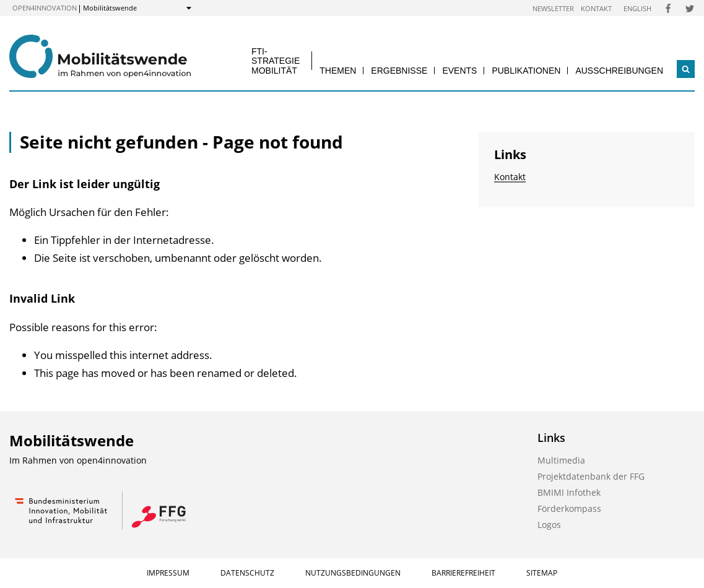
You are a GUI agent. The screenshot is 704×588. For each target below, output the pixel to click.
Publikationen (526, 71)
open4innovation (45, 8)
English (637, 8)
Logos (549, 525)
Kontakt (596, 8)
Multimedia (561, 460)
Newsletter (553, 8)
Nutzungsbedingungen (353, 573)
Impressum (168, 573)
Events (459, 71)
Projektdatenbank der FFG (591, 476)
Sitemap (542, 573)
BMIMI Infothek (569, 492)
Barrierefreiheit (463, 573)
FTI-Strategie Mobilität (276, 61)
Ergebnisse (399, 71)
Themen (338, 71)
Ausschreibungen (619, 71)
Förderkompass (569, 508)
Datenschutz (247, 573)
